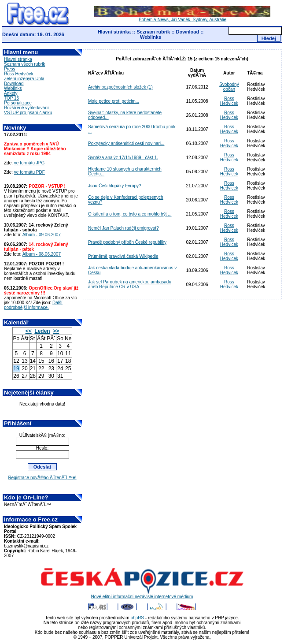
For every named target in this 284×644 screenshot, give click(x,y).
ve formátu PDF (30, 172)
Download (188, 32)
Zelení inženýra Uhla (24, 79)
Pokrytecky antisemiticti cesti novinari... (126, 143)
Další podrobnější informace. (33, 305)
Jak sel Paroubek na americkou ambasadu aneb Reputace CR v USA (130, 284)
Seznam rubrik (153, 32)
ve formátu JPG (29, 163)
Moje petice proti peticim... (114, 101)
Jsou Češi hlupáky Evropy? (115, 186)
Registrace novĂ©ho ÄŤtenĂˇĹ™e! (42, 478)
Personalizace (18, 103)
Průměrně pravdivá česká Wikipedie (123, 256)
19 (16, 369)
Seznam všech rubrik (24, 64)
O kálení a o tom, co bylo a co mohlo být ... (130, 214)
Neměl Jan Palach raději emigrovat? (124, 228)
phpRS (137, 618)
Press (10, 69)
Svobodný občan (229, 87)
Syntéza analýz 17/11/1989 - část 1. (123, 158)
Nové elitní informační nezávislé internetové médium (142, 595)
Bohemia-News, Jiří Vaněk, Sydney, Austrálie (182, 18)
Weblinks (151, 37)
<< (29, 331)
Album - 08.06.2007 (42, 254)
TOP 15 (11, 98)
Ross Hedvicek (229, 101)
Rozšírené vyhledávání (26, 108)
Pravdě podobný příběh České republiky (127, 242)
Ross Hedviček (19, 74)
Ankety (11, 93)
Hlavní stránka (114, 32)
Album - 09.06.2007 (42, 235)
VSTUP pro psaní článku (28, 113)
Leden (42, 331)
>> (56, 331)
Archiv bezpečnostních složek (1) (120, 87)
